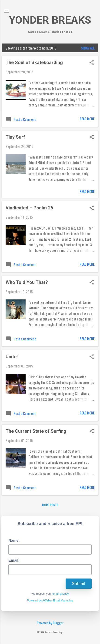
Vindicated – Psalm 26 (29, 208)
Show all (88, 48)
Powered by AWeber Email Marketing (50, 600)
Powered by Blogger (50, 623)
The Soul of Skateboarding (34, 62)
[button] (92, 63)
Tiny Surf (15, 137)
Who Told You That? (27, 282)
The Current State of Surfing (36, 431)
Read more (87, 119)
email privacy (60, 594)
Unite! (12, 357)
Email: (14, 560)
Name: (14, 540)
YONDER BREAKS (50, 20)
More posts (50, 505)
